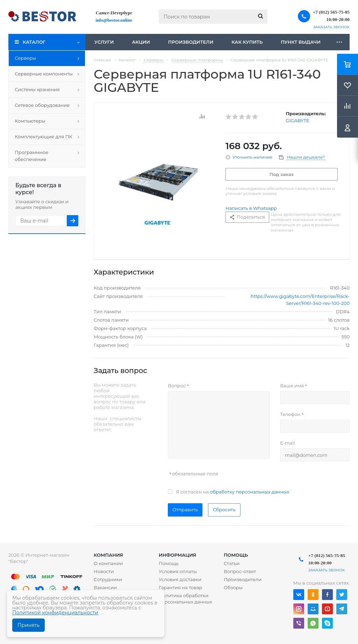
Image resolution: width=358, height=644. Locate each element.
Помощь (236, 555)
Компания (108, 555)
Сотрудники (108, 579)
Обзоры (233, 587)
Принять (28, 625)
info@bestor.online (114, 20)
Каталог (34, 42)
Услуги (104, 42)
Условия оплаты (178, 571)
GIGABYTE (298, 120)
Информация (177, 555)
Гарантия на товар (181, 587)
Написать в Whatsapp (251, 208)
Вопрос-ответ (240, 571)
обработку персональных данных (249, 492)
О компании (108, 563)
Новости (104, 571)
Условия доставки (180, 579)
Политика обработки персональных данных (185, 599)
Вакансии (105, 587)
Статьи (232, 563)
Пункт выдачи (301, 42)
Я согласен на (232, 492)
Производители (191, 42)
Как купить (247, 42)
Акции (141, 42)
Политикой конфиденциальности (55, 613)
